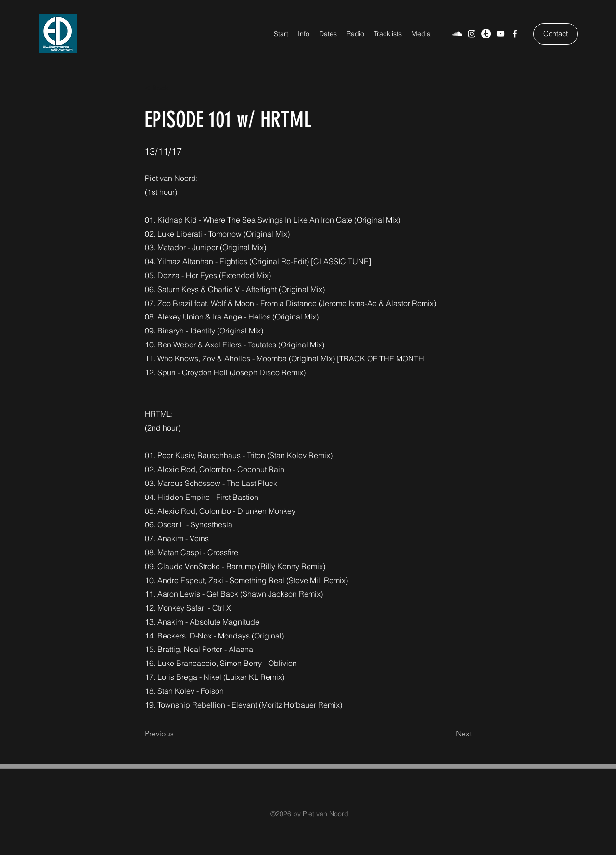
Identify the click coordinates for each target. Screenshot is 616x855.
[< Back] (177, 88)
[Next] (448, 734)
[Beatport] (486, 34)
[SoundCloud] (457, 34)
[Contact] (556, 34)
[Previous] (177, 734)
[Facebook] (515, 34)
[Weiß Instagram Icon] (472, 34)
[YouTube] (500, 34)
